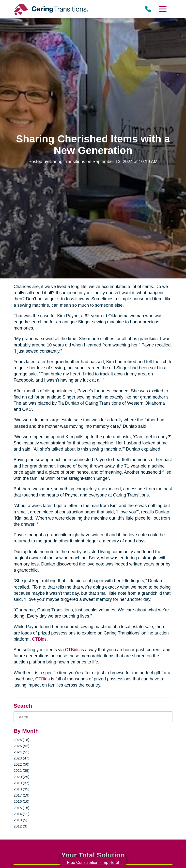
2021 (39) (21, 770)
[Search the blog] (93, 717)
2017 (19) (21, 795)
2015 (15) (21, 808)
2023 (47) (21, 758)
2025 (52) (21, 746)
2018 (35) (21, 789)
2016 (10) (21, 801)
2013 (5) (20, 820)
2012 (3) (20, 826)
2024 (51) (21, 752)
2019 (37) (21, 783)
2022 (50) (21, 764)
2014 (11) (21, 814)
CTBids (39, 639)
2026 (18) (21, 740)
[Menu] (162, 9)
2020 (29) (21, 777)
